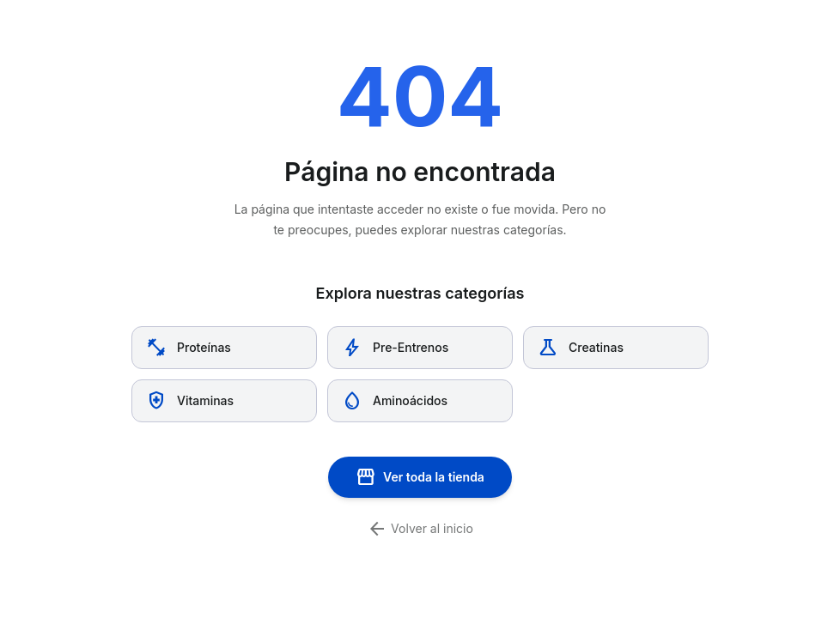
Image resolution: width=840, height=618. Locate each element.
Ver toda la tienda (420, 477)
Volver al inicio (420, 529)
